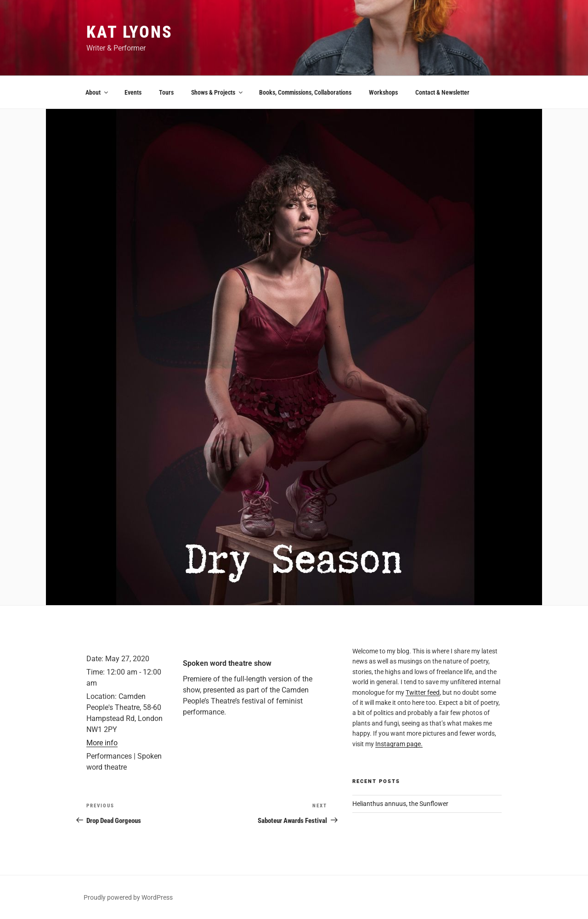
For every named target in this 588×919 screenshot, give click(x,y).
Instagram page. (399, 744)
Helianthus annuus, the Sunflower (400, 804)
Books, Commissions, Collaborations (305, 92)
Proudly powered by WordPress (128, 897)
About (97, 92)
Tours (166, 92)
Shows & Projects (218, 92)
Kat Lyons (130, 32)
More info (102, 743)
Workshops (383, 92)
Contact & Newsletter (442, 92)
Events (133, 92)
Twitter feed (423, 692)
